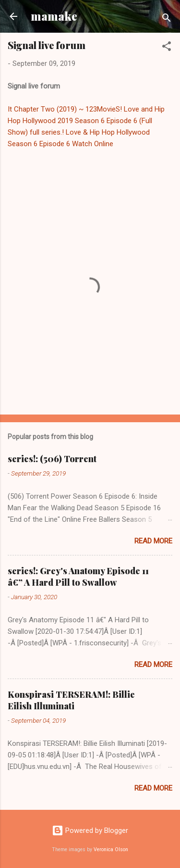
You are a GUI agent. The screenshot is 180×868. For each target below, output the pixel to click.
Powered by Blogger (90, 830)
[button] (167, 48)
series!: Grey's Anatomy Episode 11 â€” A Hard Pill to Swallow (78, 577)
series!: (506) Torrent (52, 459)
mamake (54, 16)
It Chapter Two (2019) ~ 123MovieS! (65, 109)
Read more (153, 541)
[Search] (167, 19)
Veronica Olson (111, 849)
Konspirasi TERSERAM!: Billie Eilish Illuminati (71, 700)
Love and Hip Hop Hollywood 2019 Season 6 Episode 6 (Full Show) (86, 121)
